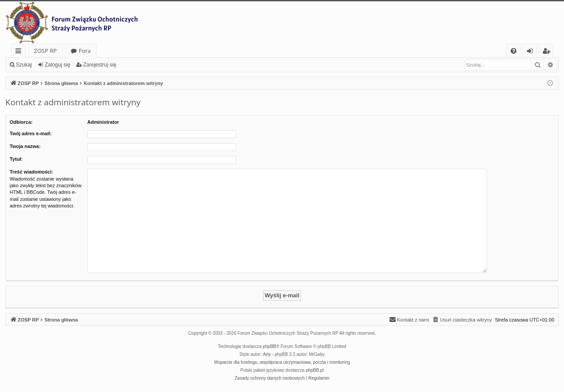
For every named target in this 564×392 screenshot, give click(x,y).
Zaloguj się (57, 65)
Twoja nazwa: (25, 146)
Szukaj (24, 65)
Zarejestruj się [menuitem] (549, 52)
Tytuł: (16, 159)
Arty (267, 354)
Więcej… (20, 52)
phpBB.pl (315, 370)
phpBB (270, 346)
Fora (85, 51)
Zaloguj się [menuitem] (532, 52)
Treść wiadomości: (31, 172)
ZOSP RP (45, 51)
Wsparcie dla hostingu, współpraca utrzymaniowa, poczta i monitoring (282, 362)
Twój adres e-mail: (31, 133)
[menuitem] (514, 51)
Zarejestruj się (100, 65)
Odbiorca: (21, 122)
